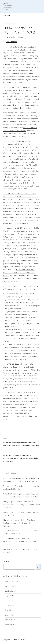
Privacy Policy (19, 640)
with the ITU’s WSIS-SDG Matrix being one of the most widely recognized (21, 168)
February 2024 (11, 625)
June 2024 (10, 605)
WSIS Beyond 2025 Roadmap (27, 249)
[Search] (38, 567)
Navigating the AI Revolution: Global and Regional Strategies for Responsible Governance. (19, 523)
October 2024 (11, 586)
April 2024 (10, 615)
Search (6, 561)
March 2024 (10, 620)
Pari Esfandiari (12, 42)
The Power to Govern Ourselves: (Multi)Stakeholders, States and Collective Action (20, 542)
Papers (13, 473)
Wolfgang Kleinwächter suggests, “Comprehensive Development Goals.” (19, 273)
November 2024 (12, 582)
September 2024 (12, 591)
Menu (7, 15)
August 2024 (10, 596)
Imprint (7, 640)
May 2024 (9, 610)
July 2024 (9, 601)
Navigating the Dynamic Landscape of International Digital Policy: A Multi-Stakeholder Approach (22, 505)
